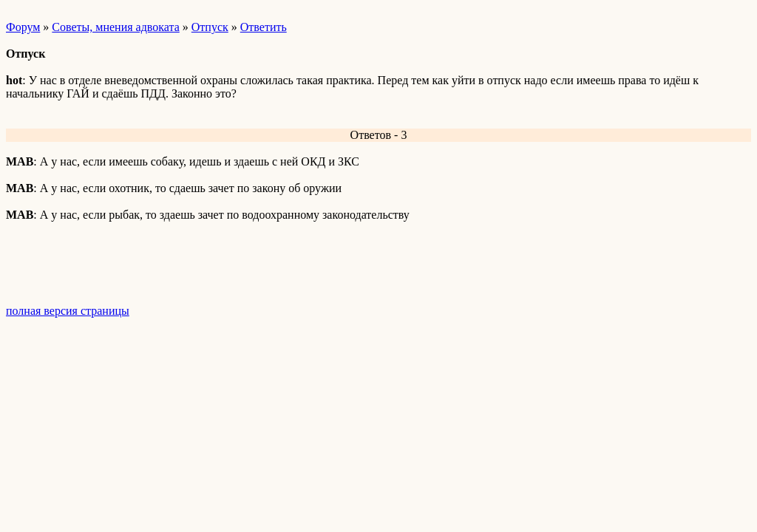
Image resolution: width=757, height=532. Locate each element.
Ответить (264, 27)
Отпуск (210, 27)
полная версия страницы (68, 311)
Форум (23, 27)
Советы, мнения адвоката (115, 27)
